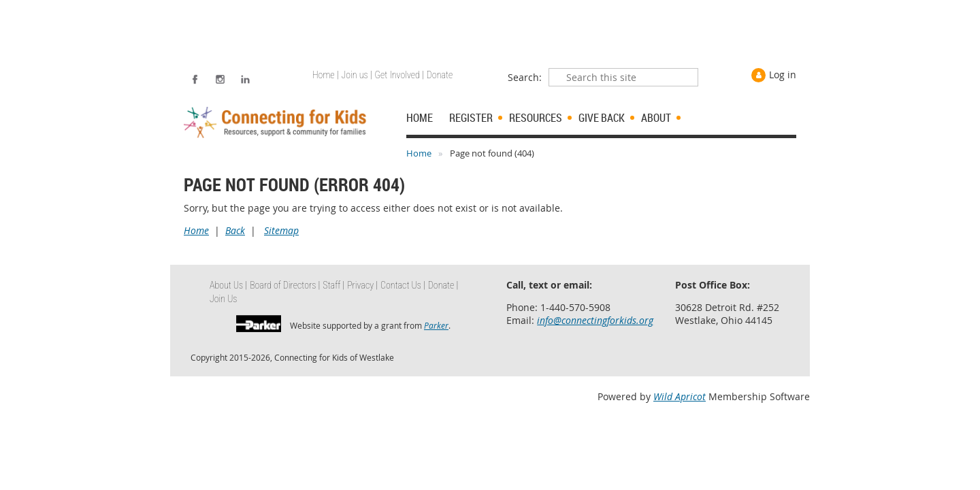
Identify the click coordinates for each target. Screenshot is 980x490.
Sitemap (281, 230)
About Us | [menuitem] (228, 285)
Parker (436, 325)
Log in (783, 75)
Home (419, 153)
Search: (525, 77)
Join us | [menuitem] (357, 75)
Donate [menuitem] (440, 75)
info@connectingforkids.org (595, 320)
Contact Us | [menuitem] (403, 285)
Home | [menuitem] (326, 75)
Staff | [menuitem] (333, 285)
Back (235, 230)
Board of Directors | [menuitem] (285, 285)
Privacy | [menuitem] (362, 285)
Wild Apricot (680, 396)
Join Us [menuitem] (224, 299)
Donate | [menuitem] (443, 285)
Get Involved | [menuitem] (399, 75)
